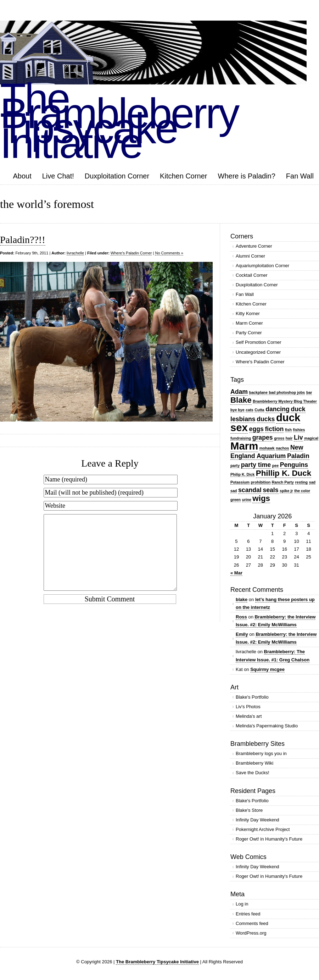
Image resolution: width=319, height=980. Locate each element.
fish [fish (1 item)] (288, 430)
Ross (241, 617)
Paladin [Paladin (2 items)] (298, 456)
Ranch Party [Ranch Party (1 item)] (283, 482)
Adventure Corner (254, 246)
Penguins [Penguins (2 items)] (294, 465)
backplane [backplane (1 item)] (258, 392)
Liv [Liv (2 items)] (298, 437)
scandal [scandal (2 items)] (250, 490)
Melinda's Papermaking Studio (267, 726)
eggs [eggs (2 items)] (256, 429)
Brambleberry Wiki (254, 763)
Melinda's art (249, 716)
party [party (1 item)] (235, 466)
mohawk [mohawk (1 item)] (267, 448)
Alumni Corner (250, 256)
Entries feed (248, 914)
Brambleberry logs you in (261, 753)
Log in (242, 904)
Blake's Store (249, 810)
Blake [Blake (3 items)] (241, 400)
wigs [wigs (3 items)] (261, 498)
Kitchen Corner (183, 176)
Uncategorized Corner (258, 352)
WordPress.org (251, 933)
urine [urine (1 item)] (247, 500)
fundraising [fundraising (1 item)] (241, 438)
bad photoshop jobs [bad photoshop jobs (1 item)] (287, 392)
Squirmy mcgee (267, 669)
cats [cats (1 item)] (249, 410)
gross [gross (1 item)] (279, 438)
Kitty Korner (248, 313)
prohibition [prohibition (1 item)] (261, 482)
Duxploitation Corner (117, 176)
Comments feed (252, 923)
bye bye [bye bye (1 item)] (237, 410)
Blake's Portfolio (252, 697)
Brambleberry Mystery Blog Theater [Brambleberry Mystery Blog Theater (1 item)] (285, 401)
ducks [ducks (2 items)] (266, 419)
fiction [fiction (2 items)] (274, 429)
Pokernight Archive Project (263, 829)
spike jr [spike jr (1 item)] (286, 491)
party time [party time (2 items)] (256, 465)
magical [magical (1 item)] (311, 438)
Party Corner (249, 333)
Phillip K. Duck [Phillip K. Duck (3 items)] (284, 473)
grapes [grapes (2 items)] (263, 437)
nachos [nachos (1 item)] (282, 448)
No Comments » (169, 253)
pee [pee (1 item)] (275, 466)
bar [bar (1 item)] (309, 392)
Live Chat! (58, 176)
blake (242, 599)
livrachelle (75, 253)
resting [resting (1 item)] (302, 482)
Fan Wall (300, 176)
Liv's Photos (248, 707)
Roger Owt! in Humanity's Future (269, 839)
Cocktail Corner (252, 275)
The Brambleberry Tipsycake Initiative (157, 962)
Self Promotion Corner (259, 342)
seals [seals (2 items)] (270, 490)
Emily (242, 634)
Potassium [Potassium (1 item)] (240, 482)
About (22, 176)
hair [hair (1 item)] (289, 438)
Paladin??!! (23, 240)
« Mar (236, 573)
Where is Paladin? (247, 176)
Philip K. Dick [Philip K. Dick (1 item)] (242, 474)
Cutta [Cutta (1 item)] (259, 410)
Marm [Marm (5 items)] (244, 446)
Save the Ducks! (253, 773)
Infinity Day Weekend (258, 820)
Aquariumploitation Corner (262, 266)
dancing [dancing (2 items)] (278, 409)
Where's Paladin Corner (131, 253)
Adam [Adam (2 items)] (239, 392)
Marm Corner (249, 323)
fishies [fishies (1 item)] (299, 430)
